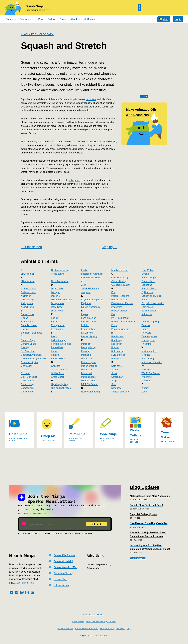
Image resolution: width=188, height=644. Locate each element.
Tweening (146, 344)
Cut (53, 278)
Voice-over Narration (152, 362)
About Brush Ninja (96, 622)
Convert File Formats (64, 555)
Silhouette (116, 388)
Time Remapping (150, 322)
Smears (145, 274)
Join (164, 19)
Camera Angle (28, 340)
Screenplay (117, 377)
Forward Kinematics (61, 344)
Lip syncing (87, 333)
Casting (25, 347)
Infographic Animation (92, 274)
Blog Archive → (138, 558)
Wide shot (147, 381)
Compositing (27, 384)
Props (114, 325)
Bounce (25, 329)
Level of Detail (88, 322)
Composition (27, 388)
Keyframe (86, 303)
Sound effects (148, 281)
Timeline (146, 325)
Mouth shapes (88, 377)
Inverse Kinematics (91, 278)
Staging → (109, 247)
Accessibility (107, 629)
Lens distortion (89, 318)
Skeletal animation (121, 392)
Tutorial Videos (61, 585)
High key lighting (59, 384)
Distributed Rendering (62, 300)
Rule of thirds (118, 355)
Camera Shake (29, 344)
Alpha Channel (28, 288)
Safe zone (116, 366)
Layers (85, 314)
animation (91, 99)
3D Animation (28, 281)
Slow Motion (148, 270)
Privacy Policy (65, 629)
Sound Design (149, 278)
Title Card (146, 333)
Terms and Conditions (87, 629)
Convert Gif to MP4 (63, 561)
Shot (114, 384)
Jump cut (86, 292)
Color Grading (28, 381)
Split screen (147, 292)
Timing (145, 329)
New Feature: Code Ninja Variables (149, 523)
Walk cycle (147, 370)
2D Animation (28, 274)
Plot (113, 314)
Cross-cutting (58, 274)
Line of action (88, 329)
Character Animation (31, 355)
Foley (54, 336)
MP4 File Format (90, 384)
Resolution (117, 344)
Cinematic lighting (30, 362)
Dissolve (55, 296)
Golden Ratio (58, 373)
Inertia (84, 270)
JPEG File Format (90, 288)
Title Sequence (149, 336)
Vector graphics (149, 351)
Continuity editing (60, 270)
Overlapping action (121, 285)
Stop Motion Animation (153, 303)
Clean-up (26, 370)
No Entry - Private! (95, 614)
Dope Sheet (57, 307)
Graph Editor (58, 377)
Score (114, 373)
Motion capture (89, 362)
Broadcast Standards (32, 333)
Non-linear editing (120, 270)
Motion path (87, 370)
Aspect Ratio (27, 307)
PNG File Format (120, 318)
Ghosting (56, 366)
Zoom (144, 392)
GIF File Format (59, 370)
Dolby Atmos (58, 303)
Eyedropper (57, 329)
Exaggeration (58, 325)
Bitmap (25, 318)
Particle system (119, 300)
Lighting (85, 325)
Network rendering (91, 392)
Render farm (118, 336)
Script (114, 381)
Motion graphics (89, 366)
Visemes (146, 355)
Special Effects (149, 288)
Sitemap (111, 622)
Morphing (86, 355)
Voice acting (148, 359)
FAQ (129, 629)
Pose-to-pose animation (123, 322)
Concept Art (27, 392)
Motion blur (87, 359)
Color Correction (29, 377)
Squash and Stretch (152, 296)
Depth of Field (58, 288)
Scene (115, 370)
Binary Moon (101, 636)
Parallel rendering (120, 296)
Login (178, 19)
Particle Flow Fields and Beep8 (147, 505)
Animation (26, 296)
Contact (120, 629)
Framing (55, 355)
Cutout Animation (60, 281)
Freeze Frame (58, 359)
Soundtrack (147, 285)
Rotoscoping (118, 351)
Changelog (78, 622)
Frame (54, 351)
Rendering (117, 340)
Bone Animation (29, 325)
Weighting (147, 377)
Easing (55, 318)
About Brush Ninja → (26, 583)
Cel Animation (28, 351)
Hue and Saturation (61, 388)
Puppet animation (120, 329)
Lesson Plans (60, 579)
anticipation (74, 180)
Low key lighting (89, 336)
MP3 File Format (90, 381)
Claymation (27, 366)
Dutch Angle (57, 311)
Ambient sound (29, 292)
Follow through (59, 340)
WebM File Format (151, 373)
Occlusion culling (120, 278)
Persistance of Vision (122, 303)
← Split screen (31, 247)
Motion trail (87, 373)
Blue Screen (27, 322)
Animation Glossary (63, 573)
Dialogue (56, 292)
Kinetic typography (91, 307)
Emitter (55, 322)
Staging (145, 300)
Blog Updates (145, 487)
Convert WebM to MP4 (65, 567)
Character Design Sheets (34, 359)
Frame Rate (57, 347)
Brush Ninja (34, 6)
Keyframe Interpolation (93, 300)
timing (59, 203)
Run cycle (116, 359)
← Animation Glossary (37, 34)
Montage (86, 351)
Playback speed (119, 311)
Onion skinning (119, 281)
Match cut (86, 344)
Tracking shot (148, 340)
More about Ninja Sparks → (32, 513)
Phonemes (117, 307)
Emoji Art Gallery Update (143, 514)
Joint (84, 285)
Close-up (26, 373)
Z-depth (145, 388)
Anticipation (27, 303)
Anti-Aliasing (27, 300)
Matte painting (88, 347)
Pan (113, 292)
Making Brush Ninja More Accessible (150, 496)
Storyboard (147, 307)
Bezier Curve (28, 314)
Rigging (115, 347)
